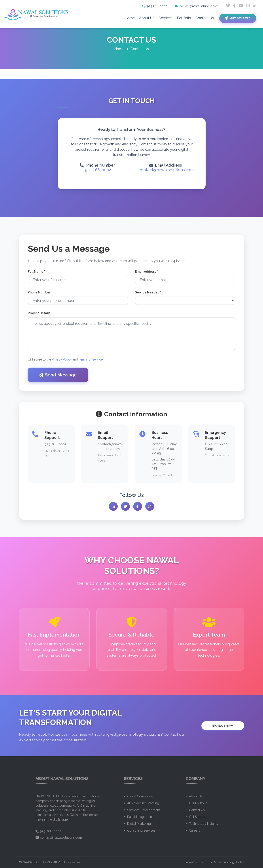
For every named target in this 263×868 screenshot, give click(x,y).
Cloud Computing (140, 796)
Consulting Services (141, 830)
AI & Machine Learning (143, 803)
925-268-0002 (155, 6)
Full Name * (36, 274)
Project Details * (40, 315)
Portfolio (184, 18)
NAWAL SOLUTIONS (37, 862)
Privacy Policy (62, 362)
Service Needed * (148, 295)
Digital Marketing (139, 824)
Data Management (140, 817)
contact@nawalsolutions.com (197, 6)
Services (166, 18)
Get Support (198, 817)
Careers (195, 830)
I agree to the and (67, 362)
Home (130, 18)
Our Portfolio (198, 803)
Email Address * (146, 274)
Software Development (144, 810)
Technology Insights (203, 824)
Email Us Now (223, 726)
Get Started (238, 18)
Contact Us (205, 18)
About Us (147, 18)
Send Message (58, 377)
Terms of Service (91, 362)
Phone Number (39, 295)
